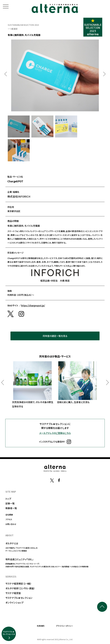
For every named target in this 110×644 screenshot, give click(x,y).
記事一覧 (10, 503)
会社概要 (9, 515)
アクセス (9, 519)
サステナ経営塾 (13, 593)
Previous (7, 74)
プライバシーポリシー (64, 626)
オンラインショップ (14, 602)
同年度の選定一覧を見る (55, 336)
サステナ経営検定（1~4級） (18, 584)
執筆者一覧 (11, 508)
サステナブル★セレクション (19, 598)
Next (103, 74)
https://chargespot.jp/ (33, 305)
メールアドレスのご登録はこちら (55, 433)
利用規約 (41, 626)
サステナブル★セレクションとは (9, 633)
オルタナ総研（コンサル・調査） (20, 588)
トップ (8, 499)
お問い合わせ (11, 524)
